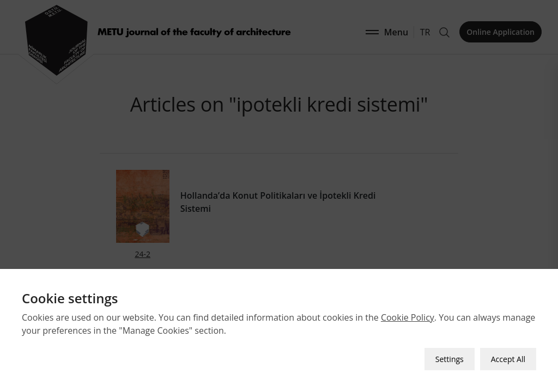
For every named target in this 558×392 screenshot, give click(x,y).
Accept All (508, 359)
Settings (450, 359)
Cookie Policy (408, 317)
